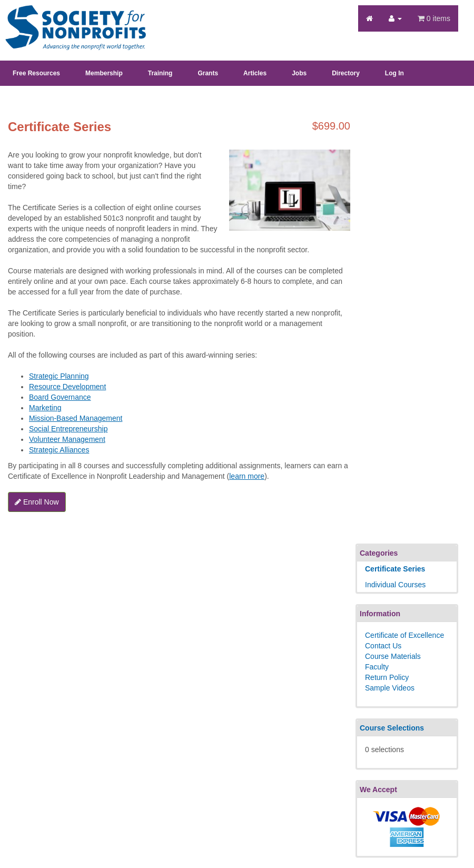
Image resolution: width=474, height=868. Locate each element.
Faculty (377, 667)
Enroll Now (37, 502)
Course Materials (393, 656)
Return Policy (387, 677)
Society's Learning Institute (70, 18)
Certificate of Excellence (404, 635)
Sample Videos (390, 688)
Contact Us (383, 646)
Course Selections (392, 728)
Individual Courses (395, 585)
